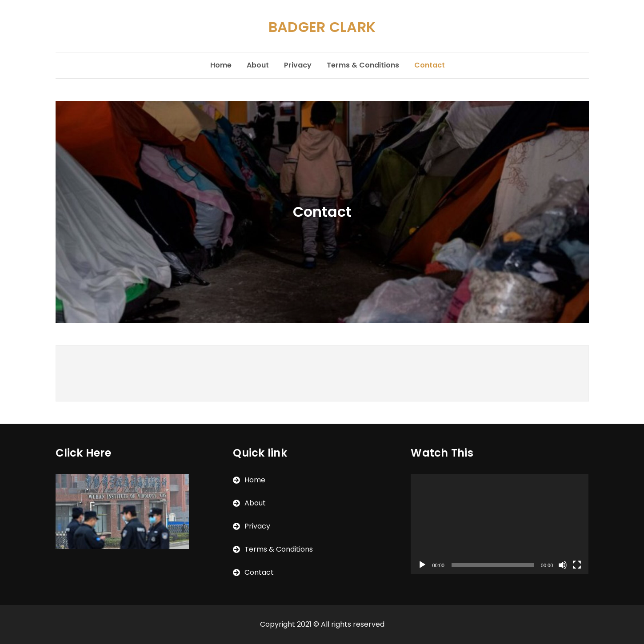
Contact (430, 65)
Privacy (298, 65)
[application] (500, 524)
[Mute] (563, 565)
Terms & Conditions (363, 65)
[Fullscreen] (577, 565)
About (258, 65)
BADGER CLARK (322, 27)
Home (221, 65)
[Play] (422, 565)
